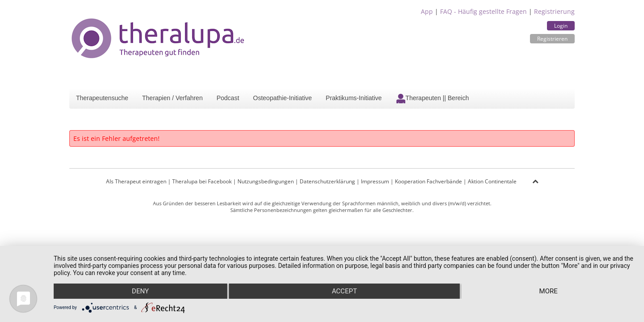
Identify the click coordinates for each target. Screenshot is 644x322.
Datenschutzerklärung (327, 181)
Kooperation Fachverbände (428, 181)
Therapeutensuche (102, 98)
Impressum (375, 181)
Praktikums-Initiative (354, 98)
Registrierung (554, 11)
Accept (344, 291)
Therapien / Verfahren (172, 98)
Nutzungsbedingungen (266, 181)
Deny (140, 291)
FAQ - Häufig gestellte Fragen (483, 11)
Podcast (228, 98)
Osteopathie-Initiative (283, 98)
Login (561, 26)
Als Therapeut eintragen (136, 181)
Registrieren (552, 39)
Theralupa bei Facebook (202, 181)
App (427, 11)
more (549, 291)
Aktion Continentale (492, 181)
